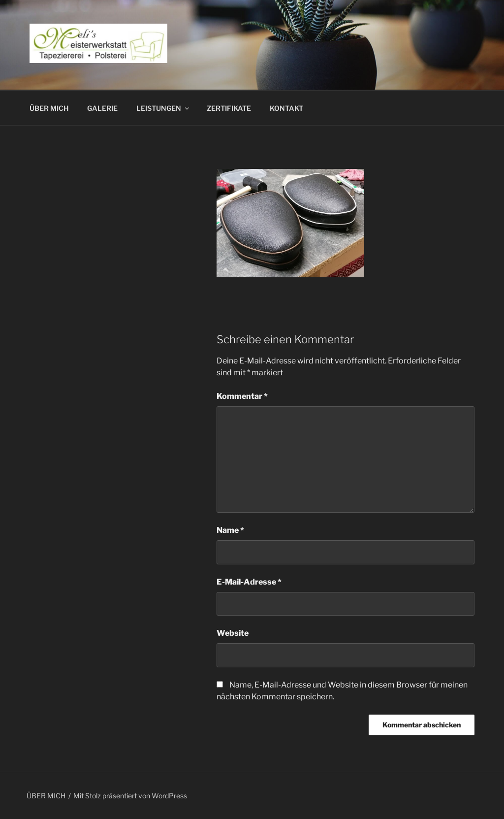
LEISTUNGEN (163, 108)
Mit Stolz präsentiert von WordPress (130, 796)
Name (230, 530)
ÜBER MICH (49, 108)
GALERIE (102, 108)
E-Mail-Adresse (249, 582)
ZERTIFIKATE (229, 108)
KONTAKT (286, 108)
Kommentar (242, 396)
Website (233, 633)
